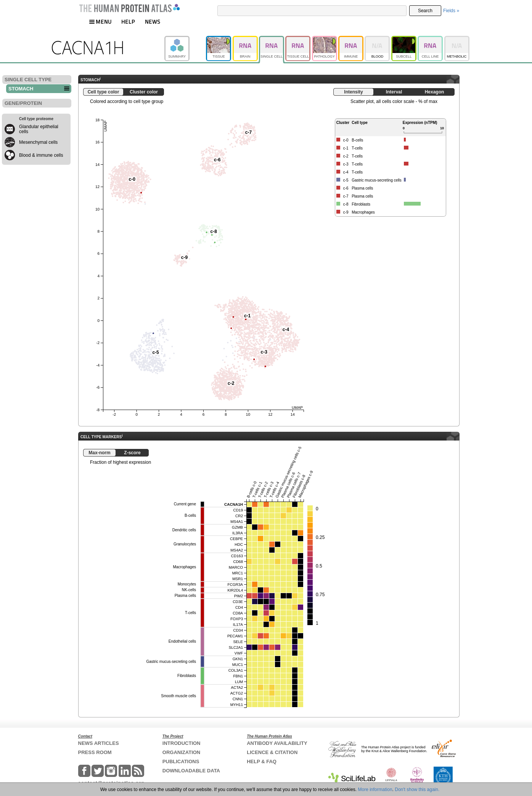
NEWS (153, 22)
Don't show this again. (417, 790)
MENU (100, 22)
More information (375, 790)
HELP (128, 22)
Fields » (451, 11)
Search (425, 11)
